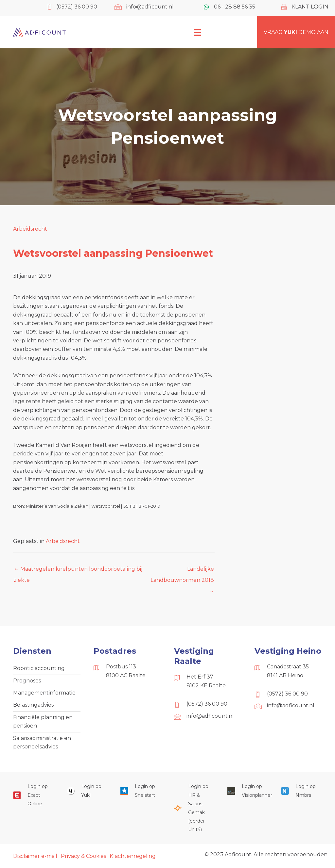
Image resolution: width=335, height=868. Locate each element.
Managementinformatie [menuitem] (44, 693)
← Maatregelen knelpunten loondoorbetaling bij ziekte (78, 571)
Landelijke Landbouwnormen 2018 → (182, 571)
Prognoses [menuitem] (27, 681)
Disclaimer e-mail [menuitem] (35, 856)
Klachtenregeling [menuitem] (133, 856)
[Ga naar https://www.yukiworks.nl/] (87, 791)
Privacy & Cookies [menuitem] (83, 856)
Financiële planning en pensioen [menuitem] (43, 721)
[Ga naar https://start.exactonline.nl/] (33, 795)
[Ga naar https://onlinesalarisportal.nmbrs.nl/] (301, 791)
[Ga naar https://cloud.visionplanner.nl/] (248, 791)
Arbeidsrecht (30, 229)
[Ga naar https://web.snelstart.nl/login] (141, 791)
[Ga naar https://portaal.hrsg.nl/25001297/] (194, 808)
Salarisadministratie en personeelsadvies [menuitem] (42, 742)
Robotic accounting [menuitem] (39, 668)
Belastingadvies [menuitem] (33, 705)
